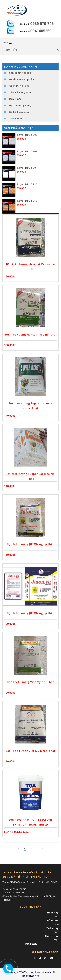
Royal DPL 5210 (27, 184)
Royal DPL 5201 (27, 168)
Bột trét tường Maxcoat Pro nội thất (31, 335)
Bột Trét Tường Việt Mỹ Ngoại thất (30, 751)
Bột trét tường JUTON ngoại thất (31, 544)
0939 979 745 (42, 24)
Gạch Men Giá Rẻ (19, 86)
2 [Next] (31, 848)
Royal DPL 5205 (27, 135)
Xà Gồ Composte (19, 112)
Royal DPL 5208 (27, 151)
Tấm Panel (16, 118)
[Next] (42, 849)
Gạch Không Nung (20, 105)
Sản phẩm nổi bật (20, 73)
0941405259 (41, 31)
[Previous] (19, 849)
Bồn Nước (15, 99)
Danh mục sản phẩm (22, 79)
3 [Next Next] (37, 848)
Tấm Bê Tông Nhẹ (20, 92)
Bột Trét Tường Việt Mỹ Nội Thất (30, 682)
